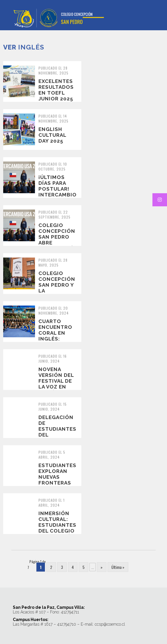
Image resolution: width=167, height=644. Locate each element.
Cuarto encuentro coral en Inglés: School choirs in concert (55, 339)
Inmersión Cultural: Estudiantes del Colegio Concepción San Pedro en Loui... (57, 531)
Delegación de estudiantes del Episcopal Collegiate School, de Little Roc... (57, 438)
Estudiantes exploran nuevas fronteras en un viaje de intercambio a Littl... (58, 486)
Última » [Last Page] (118, 567)
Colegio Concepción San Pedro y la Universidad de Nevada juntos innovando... (57, 294)
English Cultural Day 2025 (52, 135)
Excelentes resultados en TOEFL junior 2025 (56, 90)
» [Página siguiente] (102, 567)
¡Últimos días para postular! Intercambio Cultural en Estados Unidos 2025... (58, 198)
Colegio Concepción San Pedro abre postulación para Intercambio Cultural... (58, 246)
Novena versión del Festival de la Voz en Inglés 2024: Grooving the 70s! (57, 387)
